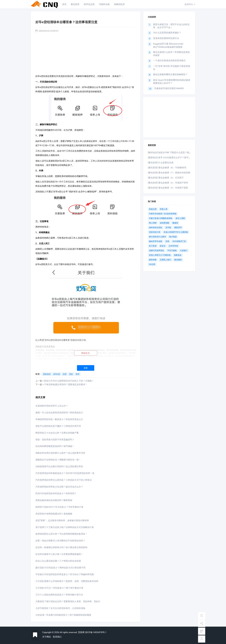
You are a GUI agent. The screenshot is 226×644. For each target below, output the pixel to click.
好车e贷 (57, 374)
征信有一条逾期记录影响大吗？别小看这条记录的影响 (61, 547)
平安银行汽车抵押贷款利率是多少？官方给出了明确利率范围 (65, 574)
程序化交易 (89, 4)
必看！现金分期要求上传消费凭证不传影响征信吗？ (60, 541)
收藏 (86, 368)
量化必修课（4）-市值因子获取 (173, 188)
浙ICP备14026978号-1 (96, 632)
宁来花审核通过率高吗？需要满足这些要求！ (66, 385)
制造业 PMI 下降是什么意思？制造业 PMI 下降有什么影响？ (187, 153)
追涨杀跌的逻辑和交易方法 (166, 38)
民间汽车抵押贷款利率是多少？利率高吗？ (56, 493)
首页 (64, 4)
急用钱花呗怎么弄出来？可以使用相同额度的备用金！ (61, 534)
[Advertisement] (86, 53)
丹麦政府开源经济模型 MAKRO (169, 88)
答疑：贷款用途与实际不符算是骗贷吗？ (55, 440)
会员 (190, 4)
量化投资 (75, 4)
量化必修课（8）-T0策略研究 (172, 168)
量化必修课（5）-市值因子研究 (173, 183)
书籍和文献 (104, 4)
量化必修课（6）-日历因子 (171, 178)
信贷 (65, 374)
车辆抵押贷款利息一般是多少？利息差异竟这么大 (59, 419)
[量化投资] (153, 163)
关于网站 (47, 637)
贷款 (71, 374)
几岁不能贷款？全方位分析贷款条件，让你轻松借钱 (60, 608)
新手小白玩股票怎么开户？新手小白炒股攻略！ (181, 158)
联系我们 (57, 637)
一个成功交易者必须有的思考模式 (169, 61)
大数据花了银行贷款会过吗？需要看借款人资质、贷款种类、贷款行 (68, 601)
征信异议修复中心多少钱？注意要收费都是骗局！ (59, 554)
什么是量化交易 (166, 163)
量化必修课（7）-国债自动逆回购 (174, 173)
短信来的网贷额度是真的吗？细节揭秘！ (55, 446)
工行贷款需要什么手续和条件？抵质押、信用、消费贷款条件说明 (67, 581)
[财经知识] (153, 153)
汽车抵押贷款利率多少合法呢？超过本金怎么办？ (59, 487)
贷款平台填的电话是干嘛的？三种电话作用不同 (58, 426)
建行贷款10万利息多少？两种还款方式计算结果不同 (60, 568)
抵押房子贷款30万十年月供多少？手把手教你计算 (59, 507)
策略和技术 (119, 4)
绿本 (78, 374)
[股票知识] (153, 158)
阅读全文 (86, 353)
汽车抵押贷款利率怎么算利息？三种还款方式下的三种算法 (64, 480)
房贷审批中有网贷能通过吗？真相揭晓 (54, 514)
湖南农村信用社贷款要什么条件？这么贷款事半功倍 (60, 453)
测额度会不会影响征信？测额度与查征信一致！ (58, 460)
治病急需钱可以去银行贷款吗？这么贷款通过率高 (59, 466)
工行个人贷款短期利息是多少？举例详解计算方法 (59, 595)
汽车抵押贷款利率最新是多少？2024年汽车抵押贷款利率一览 (65, 473)
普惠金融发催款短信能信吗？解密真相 (54, 500)
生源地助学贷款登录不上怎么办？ (52, 406)
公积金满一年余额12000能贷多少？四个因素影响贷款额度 (63, 615)
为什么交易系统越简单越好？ (167, 33)
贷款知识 (47, 374)
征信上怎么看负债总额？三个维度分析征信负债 (58, 561)
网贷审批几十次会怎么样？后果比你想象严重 (57, 433)
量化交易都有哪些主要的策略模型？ (170, 74)
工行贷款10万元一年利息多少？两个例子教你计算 (59, 588)
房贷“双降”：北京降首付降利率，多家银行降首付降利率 (62, 521)
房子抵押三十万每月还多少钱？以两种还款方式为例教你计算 (65, 527)
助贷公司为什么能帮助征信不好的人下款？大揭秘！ (69, 381)
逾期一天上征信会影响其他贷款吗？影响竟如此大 (59, 413)
